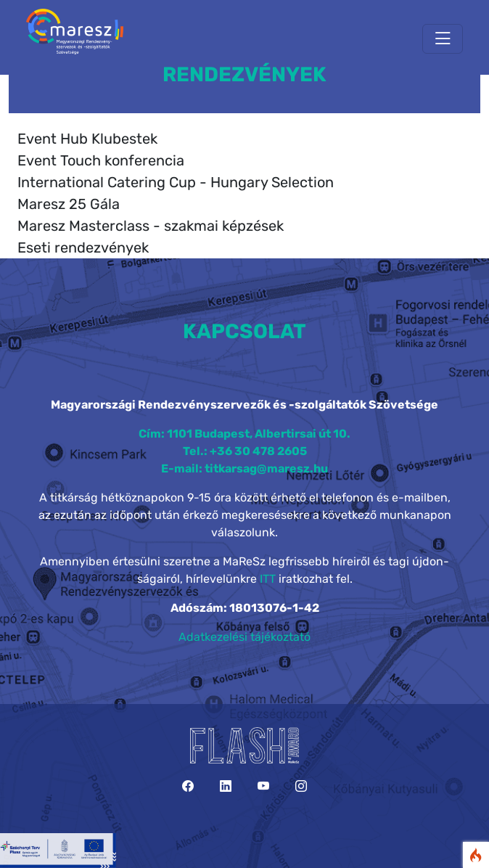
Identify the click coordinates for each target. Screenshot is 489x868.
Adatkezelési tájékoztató (244, 637)
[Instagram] (301, 786)
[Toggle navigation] (443, 39)
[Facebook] (188, 786)
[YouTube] (263, 786)
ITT (268, 579)
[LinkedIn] (226, 786)
